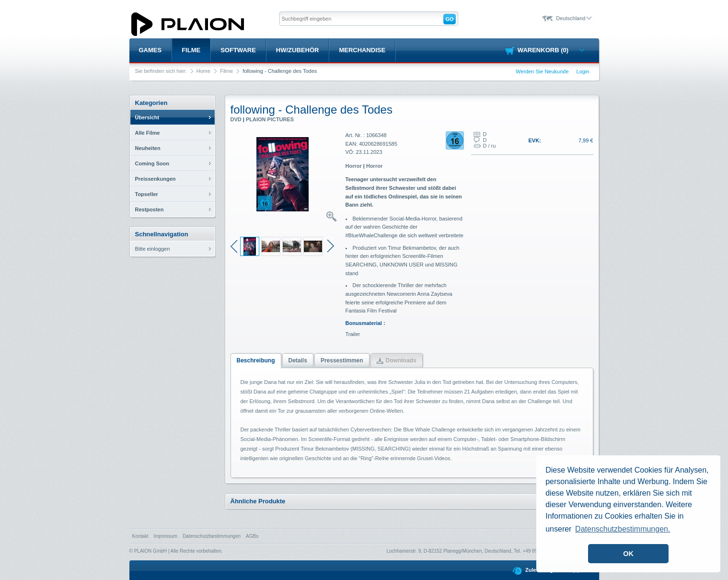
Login (583, 71)
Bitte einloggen (153, 249)
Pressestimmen (342, 360)
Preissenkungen (156, 179)
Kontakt (140, 536)
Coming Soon (152, 163)
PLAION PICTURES (270, 119)
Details (298, 360)
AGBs (252, 536)
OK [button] (628, 554)
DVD (236, 119)
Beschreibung (256, 360)
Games (150, 50)
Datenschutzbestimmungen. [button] (623, 529)
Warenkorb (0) (551, 50)
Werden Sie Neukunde (542, 71)
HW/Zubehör (298, 50)
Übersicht (147, 117)
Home (203, 71)
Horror (354, 166)
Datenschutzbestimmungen (212, 536)
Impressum (165, 536)
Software (238, 50)
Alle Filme (148, 133)
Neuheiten (148, 148)
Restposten (150, 209)
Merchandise (362, 50)
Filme (191, 50)
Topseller (147, 194)
